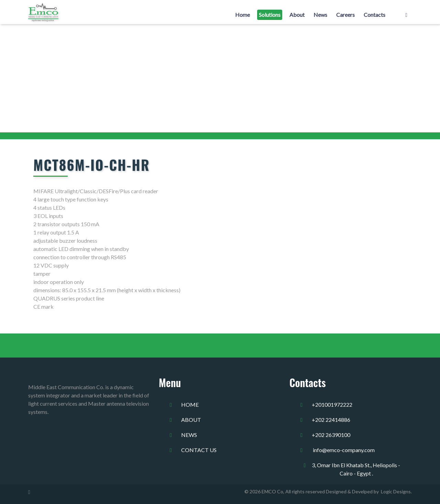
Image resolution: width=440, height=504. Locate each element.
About (297, 15)
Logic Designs (395, 491)
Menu (170, 382)
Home (243, 15)
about (191, 420)
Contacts (375, 15)
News (320, 15)
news (189, 435)
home (190, 404)
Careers (345, 15)
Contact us (199, 450)
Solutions (270, 15)
